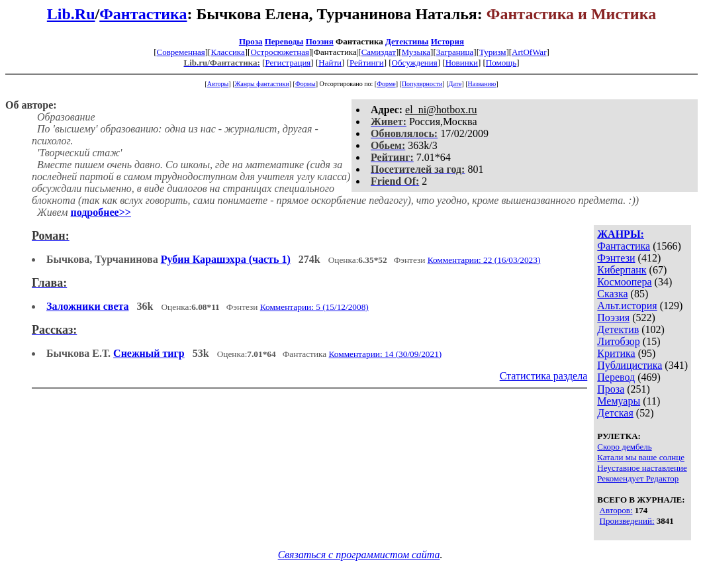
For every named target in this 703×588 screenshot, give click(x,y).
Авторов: (616, 510)
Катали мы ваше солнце (641, 457)
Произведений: (627, 521)
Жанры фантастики (261, 84)
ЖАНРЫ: (621, 234)
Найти (330, 63)
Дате (455, 84)
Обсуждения (415, 63)
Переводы (284, 41)
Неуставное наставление (642, 468)
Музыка (416, 52)
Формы (305, 84)
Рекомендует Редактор (638, 478)
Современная (181, 52)
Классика (227, 52)
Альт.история (627, 306)
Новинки (462, 63)
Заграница (455, 52)
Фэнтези (616, 258)
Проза (251, 41)
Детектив (618, 329)
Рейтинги (367, 63)
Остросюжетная (279, 52)
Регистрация (288, 63)
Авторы (218, 84)
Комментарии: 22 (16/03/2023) (484, 260)
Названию (482, 84)
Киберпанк (622, 270)
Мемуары (619, 401)
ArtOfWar (529, 52)
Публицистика (630, 365)
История (447, 41)
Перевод (616, 377)
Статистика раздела (544, 376)
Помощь (501, 63)
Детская (615, 413)
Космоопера (624, 282)
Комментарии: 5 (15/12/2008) (314, 307)
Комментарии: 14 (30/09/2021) (386, 354)
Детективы (407, 41)
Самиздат (379, 52)
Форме (386, 84)
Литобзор (619, 341)
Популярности (422, 84)
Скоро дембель (624, 447)
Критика (616, 353)
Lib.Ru (71, 14)
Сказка (612, 294)
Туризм (492, 52)
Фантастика (143, 14)
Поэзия (320, 41)
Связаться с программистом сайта (359, 555)
